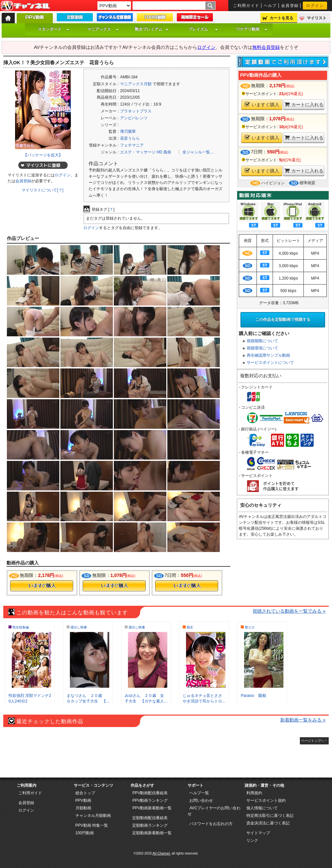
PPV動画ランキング (150, 800)
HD (159, 152)
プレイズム (203, 29)
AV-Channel (25, 6)
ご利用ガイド (246, 6)
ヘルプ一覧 (199, 793)
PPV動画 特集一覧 (92, 825)
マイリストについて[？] (42, 190)
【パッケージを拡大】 (43, 155)
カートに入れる (304, 104)
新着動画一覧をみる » (303, 720)
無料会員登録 (266, 47)
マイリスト (317, 18)
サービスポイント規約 (266, 800)
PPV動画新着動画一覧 (152, 808)
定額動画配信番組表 (150, 818)
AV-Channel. (162, 853)
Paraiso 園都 (253, 696)
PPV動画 (83, 800)
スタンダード (53, 29)
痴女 (190, 627)
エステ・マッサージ (138, 152)
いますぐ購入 (262, 104)
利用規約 (254, 793)
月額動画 (83, 808)
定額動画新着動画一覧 (152, 833)
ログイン (315, 6)
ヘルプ (270, 6)
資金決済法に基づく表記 (268, 823)
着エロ (250, 627)
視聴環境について (262, 348)
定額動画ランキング (150, 825)
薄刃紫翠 (128, 131)
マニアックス (103, 29)
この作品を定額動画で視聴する (283, 320)
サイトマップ (258, 833)
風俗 (167, 152)
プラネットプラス (136, 111)
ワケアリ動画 (252, 29)
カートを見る (281, 18)
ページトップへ (313, 741)
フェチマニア (132, 145)
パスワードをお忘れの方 (211, 824)
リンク (252, 840)
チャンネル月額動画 (93, 816)
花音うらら (130, 138)
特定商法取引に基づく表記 (270, 816)
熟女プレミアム (152, 29)
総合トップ (85, 793)
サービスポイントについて (270, 363)
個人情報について (262, 808)
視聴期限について (262, 341)
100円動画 (85, 833)
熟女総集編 (21, 627)
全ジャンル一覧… (198, 152)
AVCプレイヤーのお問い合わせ (214, 811)
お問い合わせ (201, 800)
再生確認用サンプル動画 (268, 355)
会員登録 (290, 6)
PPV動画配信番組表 (150, 793)
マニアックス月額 (136, 84)
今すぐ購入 (42, 586)
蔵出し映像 (79, 627)
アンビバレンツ (134, 118)
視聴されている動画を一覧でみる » (289, 611)
